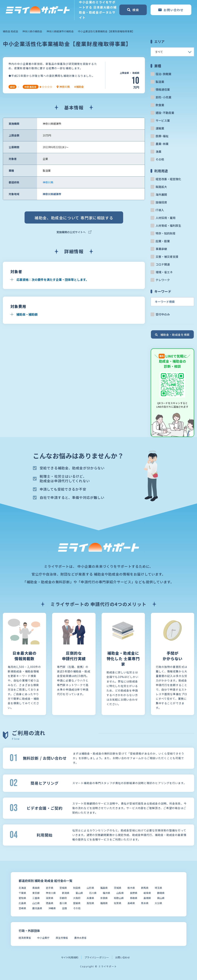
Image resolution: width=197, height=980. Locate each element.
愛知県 (22, 898)
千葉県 (22, 893)
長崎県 (131, 903)
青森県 (36, 888)
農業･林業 (162, 144)
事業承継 (161, 249)
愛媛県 (77, 903)
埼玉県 (158, 888)
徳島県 (50, 903)
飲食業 (160, 105)
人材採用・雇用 (166, 218)
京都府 (63, 898)
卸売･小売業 (163, 97)
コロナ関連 (163, 264)
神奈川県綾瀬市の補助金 (60, 31)
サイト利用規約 (70, 957)
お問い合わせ (123, 957)
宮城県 (63, 888)
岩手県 (50, 888)
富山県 (79, 893)
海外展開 (161, 194)
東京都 (36, 893)
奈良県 (104, 898)
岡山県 (161, 898)
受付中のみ (163, 314)
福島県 (104, 888)
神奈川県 (48, 182)
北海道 (22, 888)
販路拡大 (161, 187)
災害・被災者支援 (167, 257)
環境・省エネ (164, 272)
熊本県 (145, 903)
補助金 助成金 (10, 31)
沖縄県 (52, 908)
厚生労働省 (62, 938)
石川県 (93, 893)
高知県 (90, 903)
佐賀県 (118, 903)
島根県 (147, 898)
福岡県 (104, 903)
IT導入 (160, 210)
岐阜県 (147, 893)
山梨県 (120, 893)
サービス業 (163, 120)
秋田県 (77, 888)
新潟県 (66, 893)
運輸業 (160, 128)
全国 (64, 908)
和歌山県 (119, 898)
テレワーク (163, 280)
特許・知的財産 (166, 233)
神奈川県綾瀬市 (52, 194)
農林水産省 (80, 938)
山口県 (36, 903)
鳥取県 (134, 898)
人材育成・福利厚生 (168, 226)
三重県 (36, 898)
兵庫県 (90, 898)
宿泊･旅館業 (163, 74)
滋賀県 (50, 898)
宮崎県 (22, 908)
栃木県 (131, 888)
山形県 (90, 888)
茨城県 (118, 888)
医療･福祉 (162, 136)
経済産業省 (25, 938)
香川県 (63, 903)
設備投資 (161, 202)
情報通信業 (163, 89)
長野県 (134, 893)
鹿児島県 (37, 908)
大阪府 (77, 898)
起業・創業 (163, 241)
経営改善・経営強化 (168, 179)
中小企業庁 (43, 938)
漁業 (158, 152)
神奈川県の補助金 (32, 31)
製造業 (160, 82)
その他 (160, 159)
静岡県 (161, 893)
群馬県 (145, 888)
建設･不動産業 (165, 113)
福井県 (106, 893)
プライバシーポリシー (97, 957)
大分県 (158, 903)
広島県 (22, 903)
